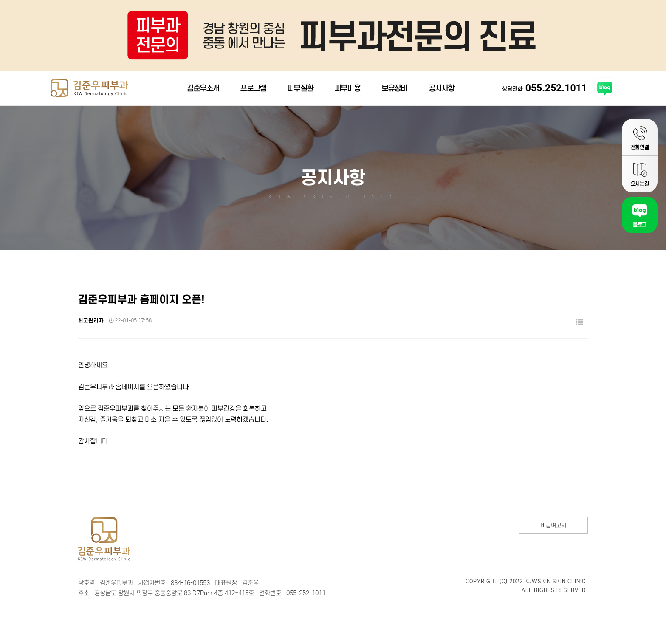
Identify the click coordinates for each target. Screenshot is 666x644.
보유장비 (394, 92)
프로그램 (253, 92)
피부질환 (300, 92)
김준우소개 (203, 92)
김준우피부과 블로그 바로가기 (605, 92)
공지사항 (442, 92)
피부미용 (347, 92)
